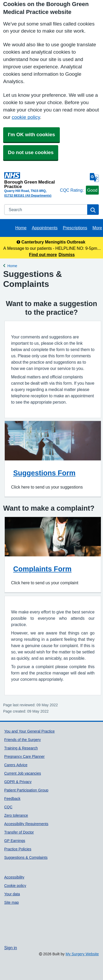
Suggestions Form (44, 473)
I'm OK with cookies (31, 134)
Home (21, 228)
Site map (11, 902)
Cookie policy (15, 886)
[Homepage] (31, 180)
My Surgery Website (82, 954)
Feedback (12, 799)
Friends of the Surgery (23, 740)
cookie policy (26, 117)
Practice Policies (18, 849)
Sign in (11, 948)
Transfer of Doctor (19, 832)
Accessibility (14, 877)
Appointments (45, 228)
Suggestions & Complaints (26, 857)
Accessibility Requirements (26, 824)
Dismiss (67, 255)
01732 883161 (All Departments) (28, 196)
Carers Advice (16, 765)
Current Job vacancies (23, 773)
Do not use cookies (31, 152)
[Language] (94, 177)
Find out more (43, 255)
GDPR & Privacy (18, 782)
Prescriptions (75, 228)
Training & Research (21, 748)
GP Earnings (15, 841)
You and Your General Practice (30, 731)
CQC (8, 807)
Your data (12, 894)
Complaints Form (42, 569)
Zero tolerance (16, 815)
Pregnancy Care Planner (24, 756)
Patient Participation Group (26, 790)
